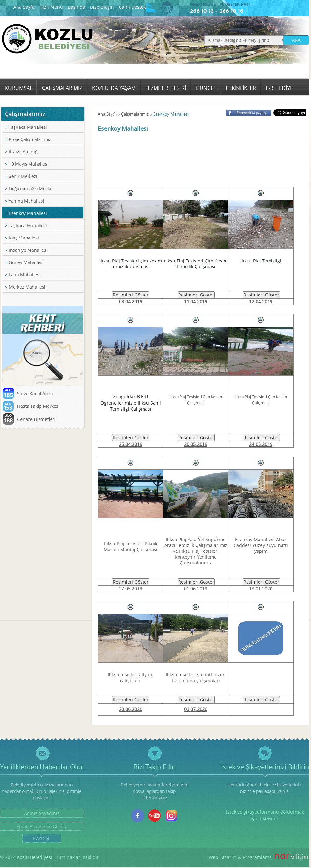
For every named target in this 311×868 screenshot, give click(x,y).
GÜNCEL (206, 88)
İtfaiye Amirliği (24, 152)
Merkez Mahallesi (27, 287)
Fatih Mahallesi (25, 275)
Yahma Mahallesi (27, 201)
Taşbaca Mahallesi (28, 127)
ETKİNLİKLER (241, 88)
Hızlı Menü (51, 7)
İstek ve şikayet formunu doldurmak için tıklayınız (265, 815)
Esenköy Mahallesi (28, 213)
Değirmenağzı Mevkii (30, 189)
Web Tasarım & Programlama (240, 857)
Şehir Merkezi (23, 176)
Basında (76, 7)
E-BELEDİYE (279, 88)
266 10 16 (231, 11)
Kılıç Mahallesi (24, 238)
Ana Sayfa (24, 7)
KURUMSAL (19, 88)
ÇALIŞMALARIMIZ (62, 88)
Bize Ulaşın (102, 7)
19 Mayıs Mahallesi (29, 164)
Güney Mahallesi (26, 262)
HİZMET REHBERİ (166, 88)
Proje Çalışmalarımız (30, 139)
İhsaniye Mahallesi (28, 250)
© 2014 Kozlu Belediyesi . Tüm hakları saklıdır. (50, 857)
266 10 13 (202, 11)
